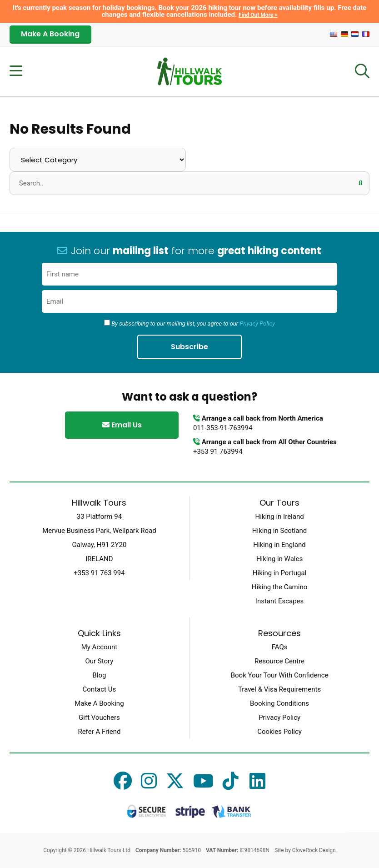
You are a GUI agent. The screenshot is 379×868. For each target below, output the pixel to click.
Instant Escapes (279, 601)
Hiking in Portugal (279, 573)
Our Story (99, 661)
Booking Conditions (279, 703)
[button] (360, 183)
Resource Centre (279, 661)
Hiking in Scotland (279, 531)
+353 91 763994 (218, 452)
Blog (99, 675)
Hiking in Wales (279, 559)
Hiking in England (279, 545)
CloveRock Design (314, 850)
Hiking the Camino (279, 587)
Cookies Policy (279, 732)
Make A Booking (50, 34)
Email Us (122, 425)
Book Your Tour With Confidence (280, 675)
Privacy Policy (257, 324)
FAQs (280, 647)
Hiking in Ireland (279, 517)
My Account (99, 647)
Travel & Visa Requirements (279, 689)
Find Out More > (258, 15)
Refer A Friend (99, 732)
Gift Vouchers (99, 717)
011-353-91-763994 (223, 428)
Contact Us (100, 689)
